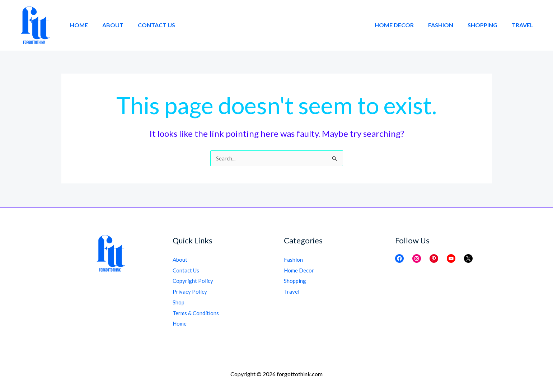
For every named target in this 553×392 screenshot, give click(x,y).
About (109, 25)
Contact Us (149, 25)
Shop (179, 302)
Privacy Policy (190, 291)
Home (78, 25)
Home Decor (404, 25)
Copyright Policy (193, 281)
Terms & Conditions (197, 313)
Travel (524, 25)
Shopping (487, 25)
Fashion (448, 25)
